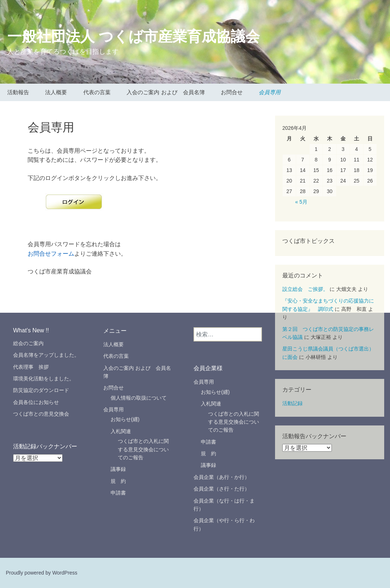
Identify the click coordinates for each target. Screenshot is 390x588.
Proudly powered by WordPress (42, 573)
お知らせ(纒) (125, 419)
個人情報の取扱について (139, 398)
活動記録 (292, 403)
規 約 (118, 481)
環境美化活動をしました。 (44, 379)
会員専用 (270, 92)
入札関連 (121, 431)
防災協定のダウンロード (41, 390)
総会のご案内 (28, 343)
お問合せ (232, 92)
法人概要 (56, 92)
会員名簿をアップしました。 (46, 355)
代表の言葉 (97, 92)
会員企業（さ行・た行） (222, 489)
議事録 (118, 469)
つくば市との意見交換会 (41, 414)
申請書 (118, 493)
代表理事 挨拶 (33, 367)
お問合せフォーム (51, 254)
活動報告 (18, 92)
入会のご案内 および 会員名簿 (166, 92)
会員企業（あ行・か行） (222, 477)
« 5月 (301, 202)
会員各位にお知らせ (36, 402)
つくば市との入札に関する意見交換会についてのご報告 (143, 449)
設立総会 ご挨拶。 (305, 289)
